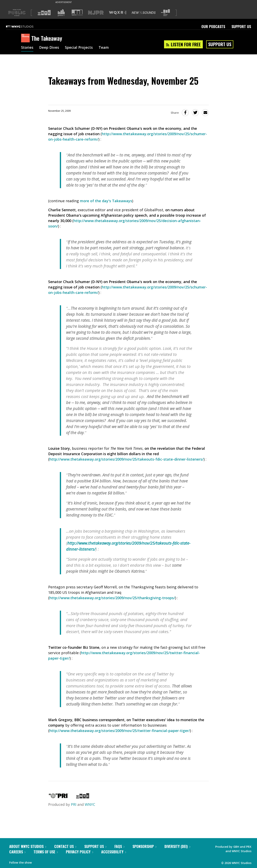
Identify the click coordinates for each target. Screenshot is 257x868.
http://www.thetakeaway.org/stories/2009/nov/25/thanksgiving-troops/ (112, 598)
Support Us (241, 26)
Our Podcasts (213, 26)
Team (104, 48)
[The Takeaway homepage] (26, 38)
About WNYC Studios (28, 846)
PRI (74, 804)
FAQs (119, 846)
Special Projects (79, 48)
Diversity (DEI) (177, 846)
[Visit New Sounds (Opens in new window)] (144, 13)
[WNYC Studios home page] (25, 26)
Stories (27, 48)
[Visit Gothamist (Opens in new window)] (61, 13)
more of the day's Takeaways (106, 201)
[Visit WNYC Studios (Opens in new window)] (77, 13)
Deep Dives (49, 48)
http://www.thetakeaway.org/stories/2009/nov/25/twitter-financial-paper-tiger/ (120, 731)
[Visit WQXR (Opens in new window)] (118, 13)
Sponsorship (144, 846)
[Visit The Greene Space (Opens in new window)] (165, 13)
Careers (17, 852)
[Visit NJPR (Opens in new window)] (96, 13)
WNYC (90, 804)
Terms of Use (46, 852)
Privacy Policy (80, 852)
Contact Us (65, 846)
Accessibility (114, 852)
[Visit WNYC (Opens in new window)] (44, 13)
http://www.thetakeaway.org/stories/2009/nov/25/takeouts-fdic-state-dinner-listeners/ (126, 459)
